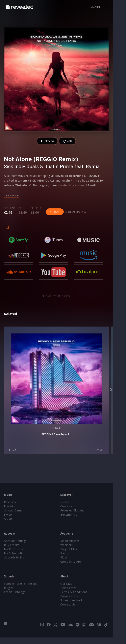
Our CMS (73, 590)
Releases (10, 509)
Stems (71, 560)
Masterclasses (77, 547)
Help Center (75, 594)
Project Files (75, 556)
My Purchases (13, 556)
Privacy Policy (76, 603)
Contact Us (75, 611)
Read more (11, 209)
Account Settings (15, 547)
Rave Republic (69, 462)
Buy (55, 225)
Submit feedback (78, 607)
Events (72, 509)
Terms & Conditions (81, 598)
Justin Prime (59, 180)
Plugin (71, 564)
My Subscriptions (15, 560)
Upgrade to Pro (14, 564)
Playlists (9, 513)
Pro (21, 221)
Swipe (8, 521)
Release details (75, 225)
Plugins (9, 594)
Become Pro (76, 521)
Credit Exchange (15, 598)
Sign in (108, 7)
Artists (8, 525)
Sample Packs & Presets (20, 590)
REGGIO (53, 462)
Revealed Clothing (79, 517)
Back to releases (64, 311)
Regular (9, 221)
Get (113, 478)
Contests (73, 513)
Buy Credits (12, 551)
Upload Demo (13, 517)
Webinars (73, 551)
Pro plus (37, 221)
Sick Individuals (21, 180)
